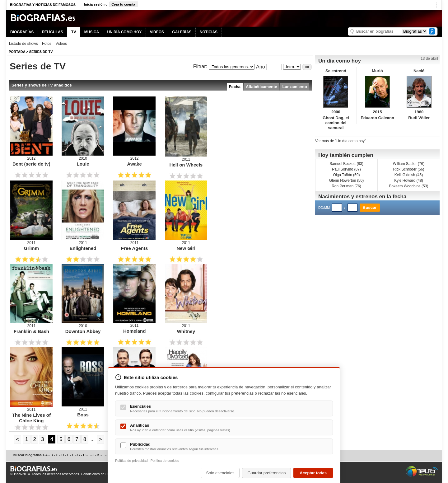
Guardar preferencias (266, 473)
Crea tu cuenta (123, 4)
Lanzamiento (295, 87)
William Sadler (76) (409, 164)
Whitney (186, 331)
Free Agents (134, 248)
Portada (17, 52)
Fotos (47, 44)
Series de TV (41, 52)
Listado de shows (23, 44)
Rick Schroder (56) (408, 169)
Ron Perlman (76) (346, 186)
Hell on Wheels (186, 165)
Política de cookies (165, 461)
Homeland (135, 331)
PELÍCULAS (53, 32)
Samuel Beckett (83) (346, 164)
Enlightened (83, 248)
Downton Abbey (83, 331)
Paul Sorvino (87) (346, 169)
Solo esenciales (220, 473)
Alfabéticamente (261, 87)
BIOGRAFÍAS (22, 32)
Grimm (31, 248)
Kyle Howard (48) (409, 181)
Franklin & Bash (31, 331)
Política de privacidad (131, 461)
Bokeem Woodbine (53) (409, 186)
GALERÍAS (182, 32)
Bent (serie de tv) (31, 164)
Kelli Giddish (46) (409, 175)
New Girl (186, 248)
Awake (135, 164)
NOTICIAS (209, 32)
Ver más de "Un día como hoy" (341, 141)
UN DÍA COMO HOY (124, 32)
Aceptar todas (313, 473)
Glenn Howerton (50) (346, 181)
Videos (61, 44)
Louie (83, 164)
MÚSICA (92, 32)
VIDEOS (157, 32)
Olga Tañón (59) (347, 175)
